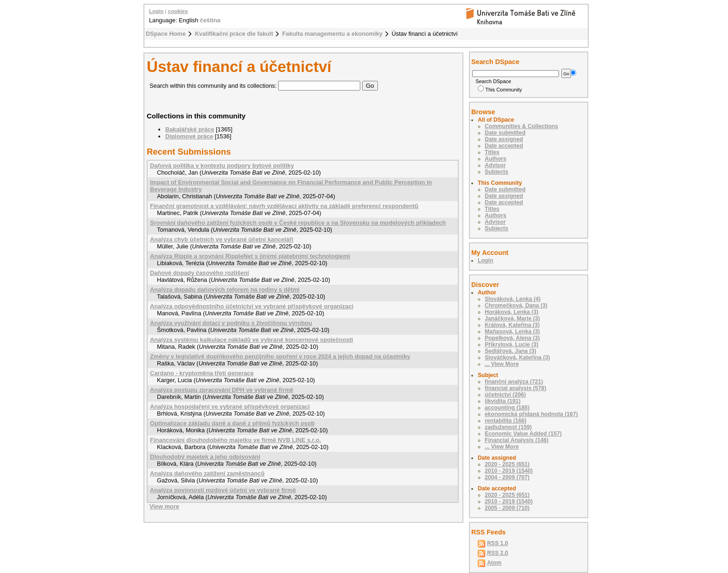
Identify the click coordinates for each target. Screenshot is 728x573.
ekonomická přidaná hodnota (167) (531, 414)
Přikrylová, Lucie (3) (512, 345)
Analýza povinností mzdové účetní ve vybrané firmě (223, 490)
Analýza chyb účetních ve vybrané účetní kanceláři (222, 239)
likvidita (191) (503, 401)
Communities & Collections (521, 126)
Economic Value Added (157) (523, 434)
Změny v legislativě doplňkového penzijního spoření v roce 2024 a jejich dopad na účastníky (280, 356)
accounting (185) (507, 408)
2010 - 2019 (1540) (509, 471)
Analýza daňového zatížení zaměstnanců (207, 473)
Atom (494, 563)
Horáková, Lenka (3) (512, 312)
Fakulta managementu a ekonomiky (332, 34)
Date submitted (505, 133)
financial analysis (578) (515, 388)
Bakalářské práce (190, 129)
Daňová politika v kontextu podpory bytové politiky (222, 166)
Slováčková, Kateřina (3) (517, 358)
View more (164, 506)
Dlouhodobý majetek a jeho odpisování (205, 457)
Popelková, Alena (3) (512, 338)
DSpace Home (166, 34)
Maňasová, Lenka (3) (512, 332)
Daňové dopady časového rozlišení (199, 273)
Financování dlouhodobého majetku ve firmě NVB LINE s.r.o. (235, 440)
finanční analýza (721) (514, 382)
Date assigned (504, 139)
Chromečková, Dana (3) (516, 306)
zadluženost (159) (508, 427)
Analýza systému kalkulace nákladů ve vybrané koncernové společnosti (251, 340)
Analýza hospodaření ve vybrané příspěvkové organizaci (230, 407)
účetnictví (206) (505, 395)
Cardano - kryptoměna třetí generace (202, 373)
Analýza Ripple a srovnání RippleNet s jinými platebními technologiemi (250, 256)
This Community (500, 90)
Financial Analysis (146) (517, 440)
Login (156, 11)
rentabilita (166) (506, 421)
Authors (496, 159)
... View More (502, 364)
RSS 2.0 (497, 553)
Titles (492, 152)
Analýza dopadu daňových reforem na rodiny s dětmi (225, 290)
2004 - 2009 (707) (507, 477)
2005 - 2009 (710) (507, 508)
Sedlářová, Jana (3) (510, 351)
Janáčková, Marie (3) (512, 319)
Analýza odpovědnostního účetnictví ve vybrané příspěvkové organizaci (252, 306)
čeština (210, 20)
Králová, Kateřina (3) (512, 325)
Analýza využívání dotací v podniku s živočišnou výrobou (231, 323)
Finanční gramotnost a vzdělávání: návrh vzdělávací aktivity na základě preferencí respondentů (284, 206)
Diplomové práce (189, 136)
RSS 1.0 (497, 543)
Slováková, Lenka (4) (513, 299)
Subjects (497, 172)
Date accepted (504, 146)
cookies (178, 11)
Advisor (495, 165)
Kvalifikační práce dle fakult (234, 34)
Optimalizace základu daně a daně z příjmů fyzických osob (232, 423)
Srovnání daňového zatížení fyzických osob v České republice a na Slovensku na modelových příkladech (298, 223)
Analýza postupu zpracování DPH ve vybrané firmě (222, 390)
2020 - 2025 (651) (507, 464)
